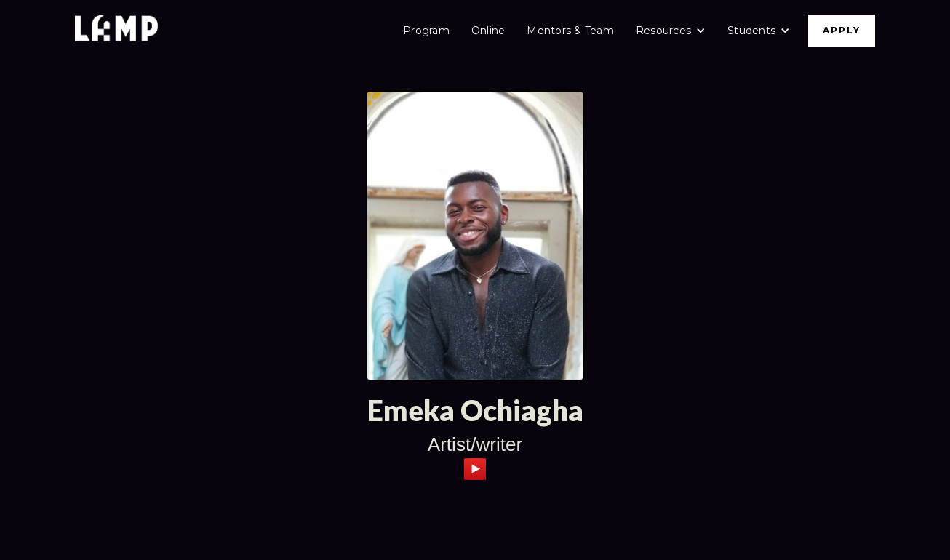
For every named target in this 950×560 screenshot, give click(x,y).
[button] (671, 31)
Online (488, 31)
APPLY (842, 30)
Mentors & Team (570, 31)
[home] (116, 30)
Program (426, 31)
